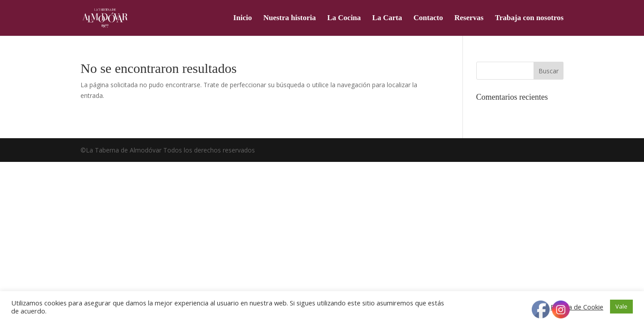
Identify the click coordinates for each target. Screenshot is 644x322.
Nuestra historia (290, 18)
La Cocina (344, 18)
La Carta (387, 18)
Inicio (243, 18)
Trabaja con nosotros (529, 18)
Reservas (469, 18)
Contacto (428, 18)
